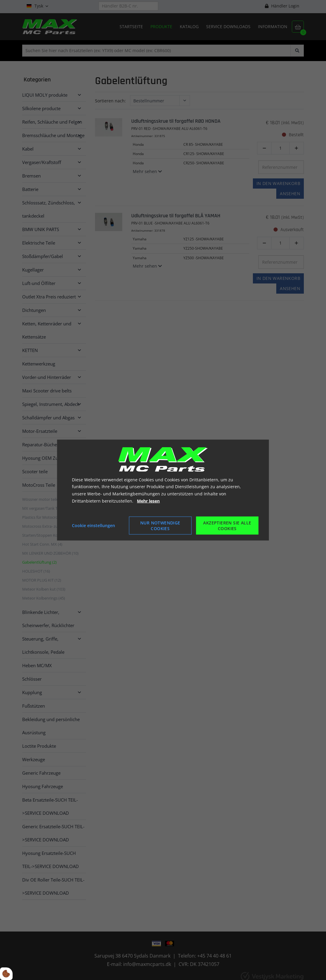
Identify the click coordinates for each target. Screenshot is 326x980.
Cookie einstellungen (93, 525)
